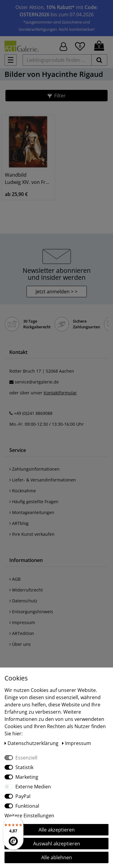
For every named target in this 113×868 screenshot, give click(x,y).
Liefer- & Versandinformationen (43, 480)
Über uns (20, 644)
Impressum (22, 622)
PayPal (23, 796)
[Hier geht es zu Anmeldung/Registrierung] (63, 46)
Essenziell (26, 758)
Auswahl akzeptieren (57, 844)
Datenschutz (23, 601)
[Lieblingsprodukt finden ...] (57, 60)
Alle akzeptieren (57, 830)
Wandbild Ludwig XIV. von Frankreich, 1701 (28, 178)
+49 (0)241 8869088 (33, 413)
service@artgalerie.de (37, 382)
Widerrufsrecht (26, 590)
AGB (15, 579)
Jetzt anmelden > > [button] (56, 292)
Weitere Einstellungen (29, 816)
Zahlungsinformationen (35, 469)
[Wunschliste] (80, 46)
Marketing (27, 777)
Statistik (24, 767)
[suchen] (99, 60)
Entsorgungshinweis (31, 612)
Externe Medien (33, 787)
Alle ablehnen (57, 857)
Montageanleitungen (32, 512)
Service (18, 450)
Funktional (27, 806)
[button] (56, 96)
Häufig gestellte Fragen (34, 502)
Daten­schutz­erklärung (32, 743)
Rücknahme (23, 491)
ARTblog (19, 523)
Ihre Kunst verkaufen (32, 534)
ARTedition (22, 633)
